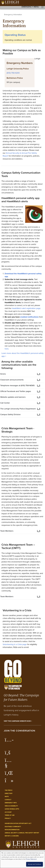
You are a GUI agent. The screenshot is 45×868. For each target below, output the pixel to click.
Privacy (8, 818)
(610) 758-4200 (13, 73)
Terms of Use (10, 815)
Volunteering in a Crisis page (15, 644)
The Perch (9, 790)
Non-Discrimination (12, 830)
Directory (9, 793)
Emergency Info (11, 803)
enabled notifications (29, 317)
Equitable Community (13, 827)
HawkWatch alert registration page (26, 308)
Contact (8, 800)
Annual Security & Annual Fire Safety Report (22, 833)
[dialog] (22, 859)
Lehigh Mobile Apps (12, 809)
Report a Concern (12, 836)
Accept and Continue (35, 864)
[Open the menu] (42, 3)
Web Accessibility (11, 806)
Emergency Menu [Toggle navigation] (33, 7)
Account (8, 812)
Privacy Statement (31, 859)
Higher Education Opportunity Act (18, 823)
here (7, 349)
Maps (7, 797)
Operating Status (15, 35)
